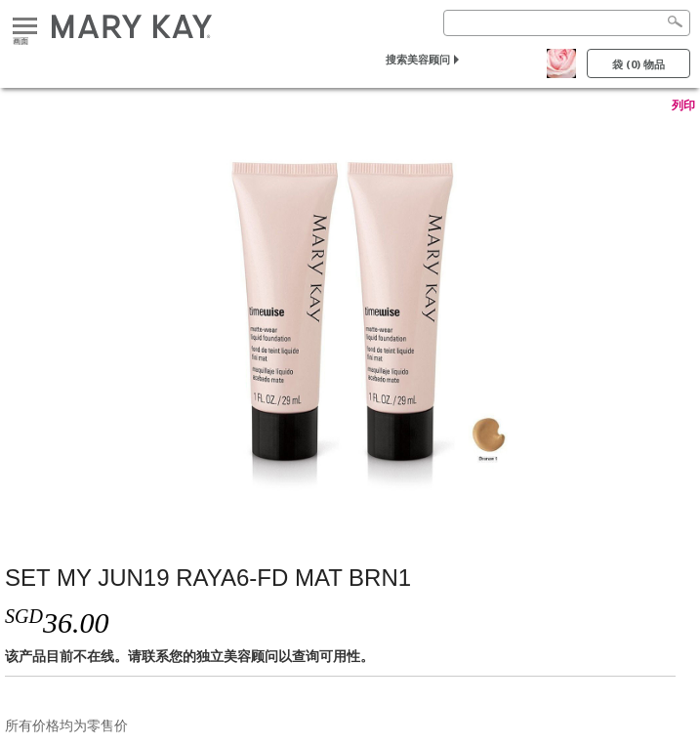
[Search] (567, 23)
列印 (683, 105)
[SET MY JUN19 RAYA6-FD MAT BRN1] (350, 319)
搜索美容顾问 (418, 59)
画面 (25, 27)
